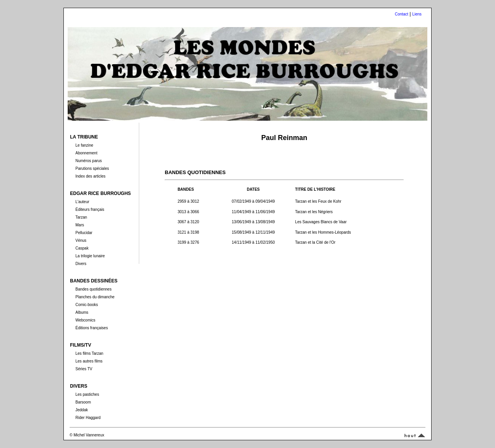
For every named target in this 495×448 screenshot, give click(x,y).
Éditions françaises (92, 328)
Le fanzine (84, 145)
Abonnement (86, 153)
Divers (81, 264)
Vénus (81, 240)
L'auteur (82, 202)
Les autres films (89, 361)
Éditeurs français (90, 209)
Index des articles (90, 176)
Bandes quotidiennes (93, 289)
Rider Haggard (88, 418)
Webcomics (85, 320)
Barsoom (83, 402)
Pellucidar (84, 233)
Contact (401, 14)
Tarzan (81, 217)
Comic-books (87, 305)
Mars (80, 225)
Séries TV (84, 369)
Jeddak (82, 410)
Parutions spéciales (92, 168)
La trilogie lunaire (90, 256)
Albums (82, 312)
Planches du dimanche (95, 297)
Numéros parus (89, 161)
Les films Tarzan (89, 353)
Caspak (82, 248)
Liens (417, 14)
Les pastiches (87, 394)
